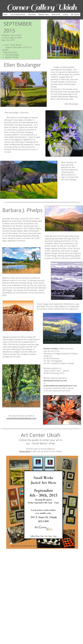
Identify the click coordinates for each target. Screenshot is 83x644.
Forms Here (25, 451)
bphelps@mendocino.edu (55, 381)
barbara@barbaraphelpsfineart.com (60, 386)
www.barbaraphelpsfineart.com (21, 418)
